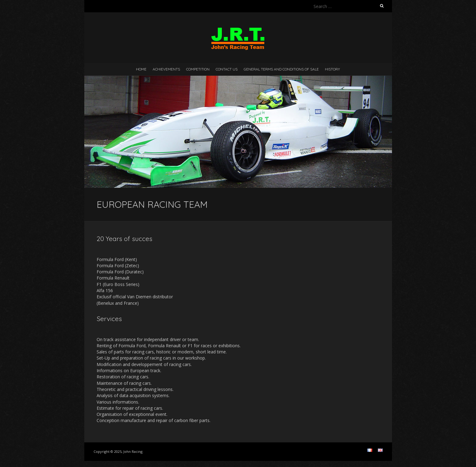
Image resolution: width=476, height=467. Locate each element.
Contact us (227, 69)
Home (141, 69)
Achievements (166, 69)
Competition (198, 69)
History (332, 69)
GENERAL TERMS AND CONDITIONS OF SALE (281, 69)
